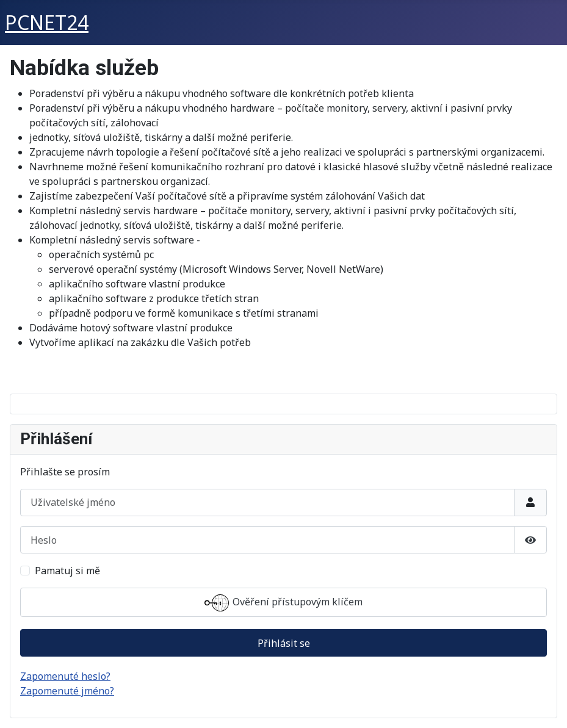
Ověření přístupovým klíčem (283, 603)
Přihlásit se (284, 643)
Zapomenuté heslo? (65, 676)
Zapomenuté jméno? (67, 691)
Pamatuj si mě (67, 571)
